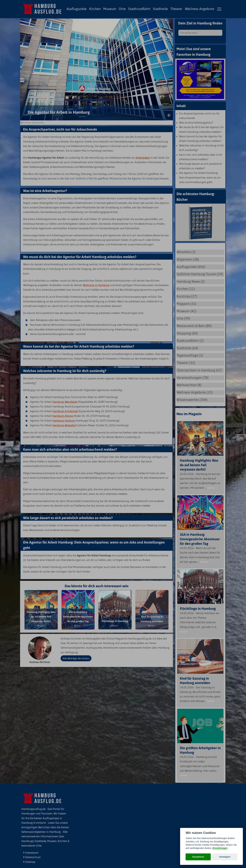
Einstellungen (220, 848)
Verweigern (225, 857)
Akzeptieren (198, 857)
